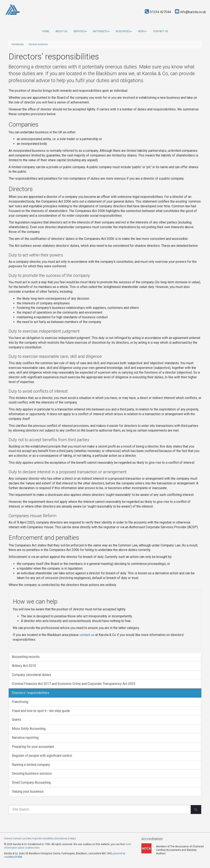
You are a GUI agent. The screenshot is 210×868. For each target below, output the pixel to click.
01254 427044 (158, 12)
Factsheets (101, 31)
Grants (17, 720)
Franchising (20, 702)
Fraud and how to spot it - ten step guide (41, 711)
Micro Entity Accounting (29, 729)
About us (61, 31)
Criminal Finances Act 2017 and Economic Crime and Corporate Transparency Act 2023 (74, 684)
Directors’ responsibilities (31, 693)
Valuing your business (28, 792)
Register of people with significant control (42, 756)
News (142, 31)
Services (80, 31)
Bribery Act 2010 (24, 666)
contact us (87, 635)
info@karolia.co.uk (190, 12)
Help (72, 839)
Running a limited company (31, 765)
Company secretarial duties (31, 675)
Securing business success (32, 773)
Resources (124, 31)
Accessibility (46, 839)
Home (46, 31)
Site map (32, 839)
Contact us (160, 31)
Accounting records (26, 657)
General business (38, 44)
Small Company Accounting (31, 782)
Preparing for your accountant (33, 747)
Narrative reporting (25, 738)
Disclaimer (61, 839)
